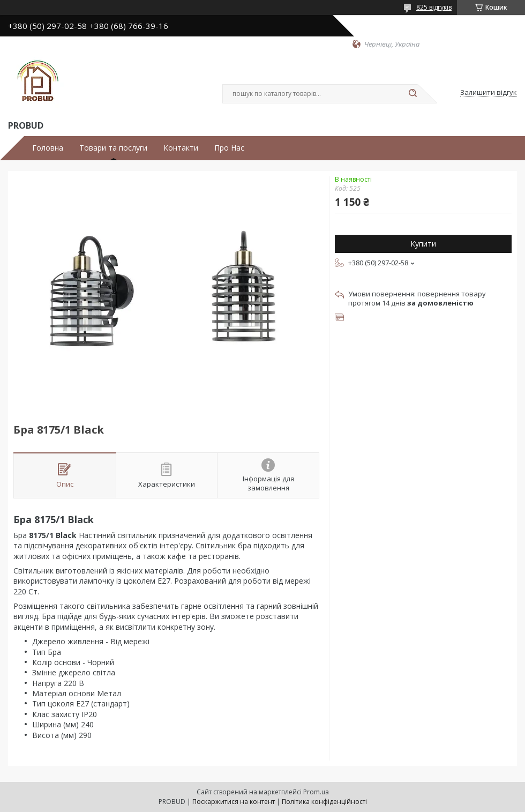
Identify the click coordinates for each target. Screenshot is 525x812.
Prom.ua (316, 792)
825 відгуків (434, 7)
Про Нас (229, 148)
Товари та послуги (113, 148)
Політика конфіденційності (324, 802)
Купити (423, 244)
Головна (48, 148)
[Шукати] (412, 94)
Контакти (181, 148)
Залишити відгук (489, 93)
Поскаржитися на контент (234, 802)
